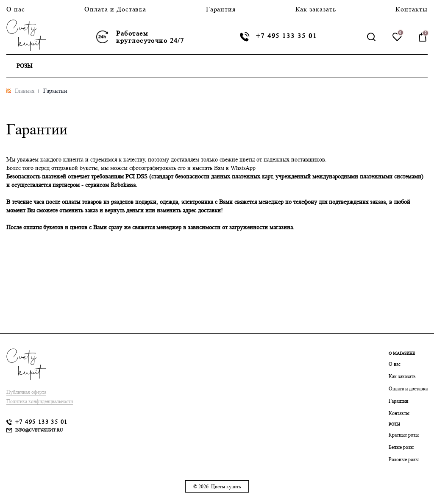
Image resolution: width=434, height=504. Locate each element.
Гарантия (221, 9)
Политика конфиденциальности (40, 401)
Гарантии (398, 401)
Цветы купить (226, 486)
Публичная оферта (26, 392)
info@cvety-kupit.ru (39, 430)
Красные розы (404, 435)
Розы (25, 66)
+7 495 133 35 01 (287, 36)
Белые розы (401, 447)
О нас (16, 9)
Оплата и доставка (408, 388)
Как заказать (316, 9)
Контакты (412, 9)
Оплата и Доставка (115, 9)
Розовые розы (404, 459)
